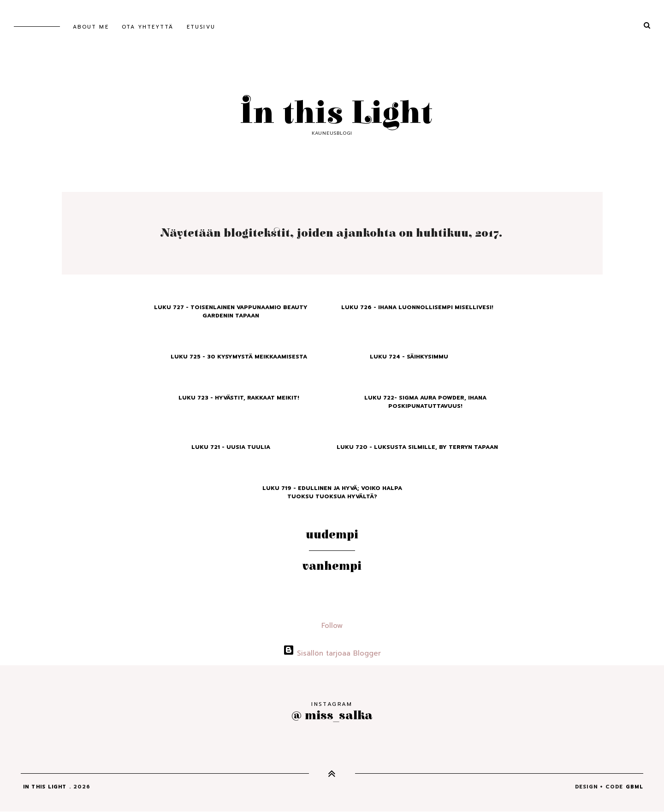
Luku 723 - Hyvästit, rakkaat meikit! (239, 398)
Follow (332, 626)
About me (91, 27)
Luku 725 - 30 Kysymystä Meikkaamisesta (239, 357)
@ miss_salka (332, 715)
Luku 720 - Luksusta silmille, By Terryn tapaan (417, 447)
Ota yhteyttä (148, 27)
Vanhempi (332, 566)
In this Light (332, 113)
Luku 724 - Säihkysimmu (409, 357)
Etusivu (201, 27)
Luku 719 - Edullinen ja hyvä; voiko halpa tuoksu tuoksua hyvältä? (332, 492)
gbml (634, 787)
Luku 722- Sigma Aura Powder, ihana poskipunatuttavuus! (425, 402)
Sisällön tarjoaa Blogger (332, 653)
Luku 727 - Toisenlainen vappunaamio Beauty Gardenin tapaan (231, 311)
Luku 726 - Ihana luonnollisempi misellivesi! (417, 307)
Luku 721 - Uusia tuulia (231, 447)
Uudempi (332, 535)
